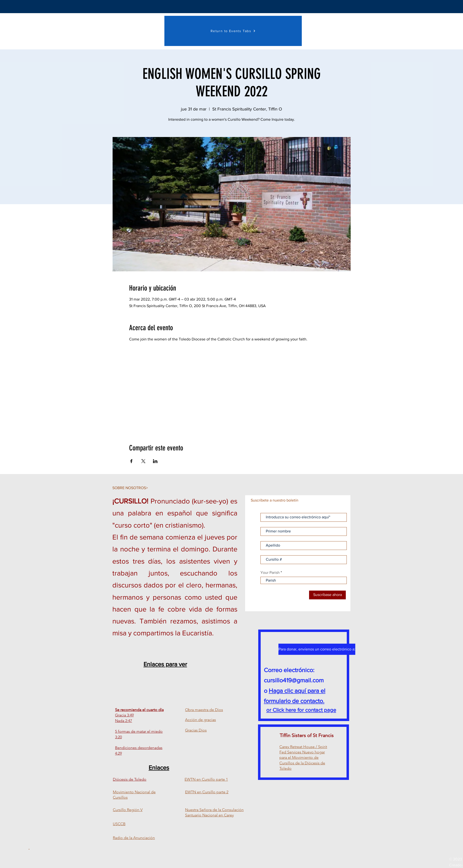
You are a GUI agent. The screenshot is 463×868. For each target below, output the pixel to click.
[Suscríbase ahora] (327, 595)
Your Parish (270, 573)
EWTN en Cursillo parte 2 (207, 792)
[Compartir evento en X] (143, 461)
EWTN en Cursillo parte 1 (206, 779)
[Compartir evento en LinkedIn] (155, 461)
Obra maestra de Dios (204, 710)
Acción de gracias (200, 720)
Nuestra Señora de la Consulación (214, 810)
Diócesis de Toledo (130, 779)
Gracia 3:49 (124, 715)
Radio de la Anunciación (134, 838)
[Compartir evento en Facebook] (131, 461)
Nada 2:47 (124, 721)
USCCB (119, 824)
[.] (29, 848)
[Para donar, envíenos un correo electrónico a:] (317, 649)
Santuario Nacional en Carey (209, 815)
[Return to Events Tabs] (233, 31)
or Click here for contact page (301, 710)
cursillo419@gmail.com (294, 680)
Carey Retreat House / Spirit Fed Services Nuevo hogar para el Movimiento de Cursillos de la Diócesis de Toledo (303, 758)
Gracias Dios (196, 730)
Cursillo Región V (128, 810)
